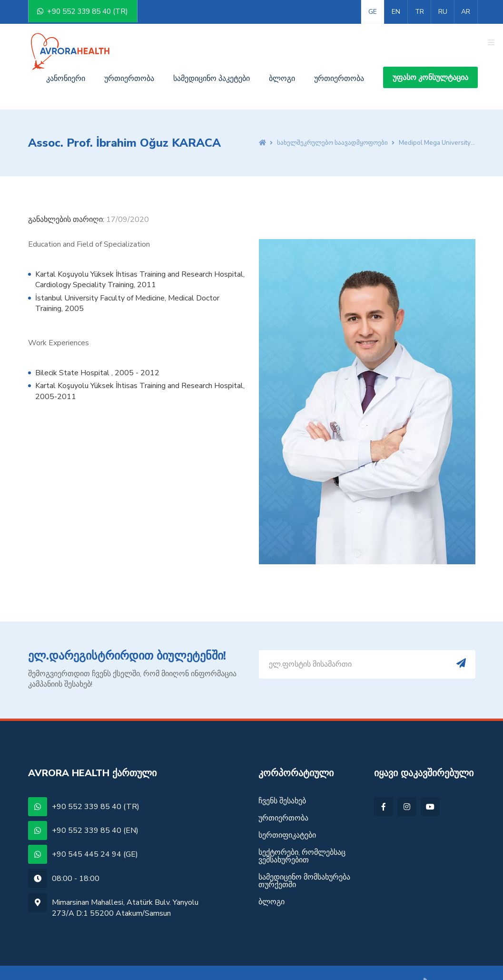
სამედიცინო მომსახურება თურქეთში (304, 857)
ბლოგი (282, 55)
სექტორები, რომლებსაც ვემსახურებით (302, 832)
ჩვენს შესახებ (282, 778)
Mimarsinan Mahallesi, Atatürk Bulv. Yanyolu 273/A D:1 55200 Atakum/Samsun (125, 884)
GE (373, 12)
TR (419, 12)
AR (466, 12)
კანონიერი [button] (66, 55)
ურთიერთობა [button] (129, 55)
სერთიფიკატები (287, 811)
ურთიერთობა (339, 55)
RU (443, 12)
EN (396, 12)
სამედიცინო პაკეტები (212, 55)
